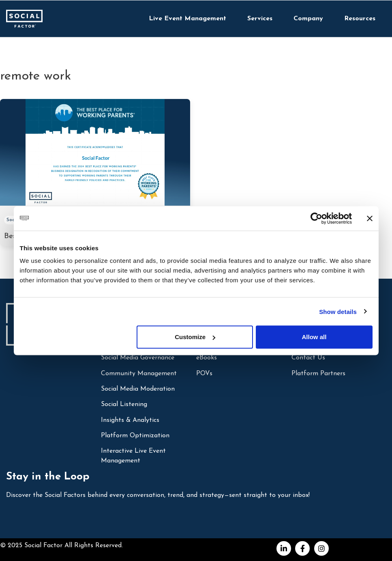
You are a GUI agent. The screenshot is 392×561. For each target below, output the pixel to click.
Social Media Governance (138, 358)
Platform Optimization (135, 436)
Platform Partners (318, 374)
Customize (195, 337)
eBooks (207, 358)
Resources (360, 19)
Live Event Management (187, 19)
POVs (204, 374)
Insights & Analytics (130, 420)
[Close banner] (370, 218)
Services (260, 19)
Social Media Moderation (138, 389)
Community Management (139, 374)
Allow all (314, 337)
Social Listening (124, 404)
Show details (338, 311)
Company (308, 19)
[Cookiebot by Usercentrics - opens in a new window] (316, 218)
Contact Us (308, 358)
